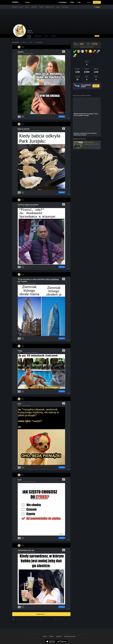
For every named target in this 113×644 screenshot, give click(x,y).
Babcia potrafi (24, 129)
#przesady (29, 406)
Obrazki (24, 42)
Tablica (29, 36)
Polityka (41, 7)
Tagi (46, 36)
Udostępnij (62, 117)
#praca (28, 54)
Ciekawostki (34, 7)
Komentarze (39, 42)
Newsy (58, 7)
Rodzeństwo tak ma (26, 550)
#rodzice (32, 54)
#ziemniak (29, 283)
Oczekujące (63, 2)
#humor (25, 54)
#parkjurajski (38, 131)
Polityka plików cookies (70, 636)
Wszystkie (17, 42)
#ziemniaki (33, 283)
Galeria (27, 7)
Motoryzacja (65, 7)
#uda (34, 207)
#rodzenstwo (33, 552)
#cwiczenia (29, 353)
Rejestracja (97, 2)
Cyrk (20, 480)
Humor (21, 7)
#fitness (36, 353)
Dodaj (28, 2)
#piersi (31, 207)
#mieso (28, 207)
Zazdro (21, 52)
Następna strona (41, 614)
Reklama (51, 636)
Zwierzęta (15, 7)
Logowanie (89, 2)
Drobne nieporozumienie (28, 205)
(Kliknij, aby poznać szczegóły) (87, 47)
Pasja (20, 351)
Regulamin (59, 636)
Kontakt (45, 636)
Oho (19, 404)
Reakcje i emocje (50, 7)
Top (79, 2)
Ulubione (54, 36)
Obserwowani (38, 36)
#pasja (33, 353)
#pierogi (33, 131)
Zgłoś (69, 118)
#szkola (31, 482)
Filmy (72, 2)
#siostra (28, 552)
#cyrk (35, 482)
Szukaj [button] (98, 7)
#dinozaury (29, 131)
